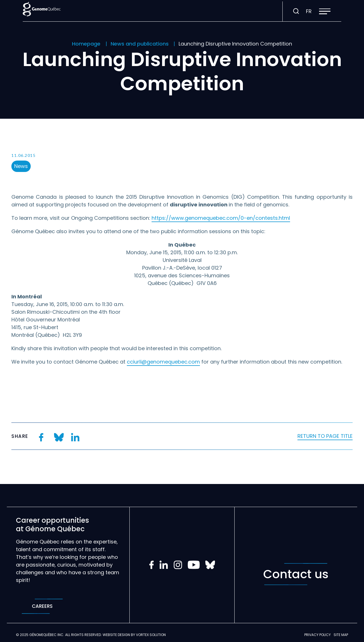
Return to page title (325, 436)
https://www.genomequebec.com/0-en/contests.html (221, 218)
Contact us (296, 574)
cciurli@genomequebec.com (163, 362)
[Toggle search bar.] (296, 11)
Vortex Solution (151, 635)
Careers (42, 606)
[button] (325, 11)
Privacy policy (318, 635)
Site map (341, 635)
